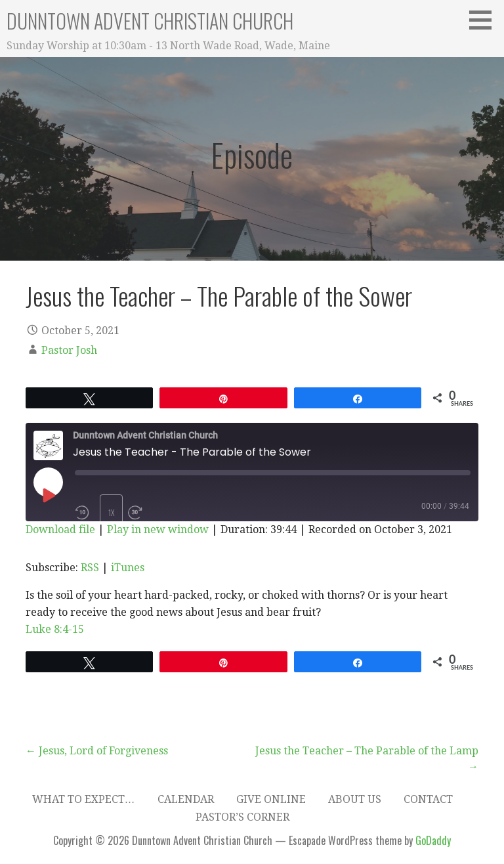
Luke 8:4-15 (55, 629)
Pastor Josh (69, 350)
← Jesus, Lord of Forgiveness (97, 751)
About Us (355, 799)
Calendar (186, 799)
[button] (485, 20)
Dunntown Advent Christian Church (150, 21)
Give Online (271, 799)
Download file (60, 529)
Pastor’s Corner (242, 817)
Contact (428, 799)
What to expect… (84, 799)
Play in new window (158, 529)
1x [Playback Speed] (112, 512)
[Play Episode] (48, 495)
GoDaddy (433, 840)
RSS (90, 568)
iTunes (128, 568)
